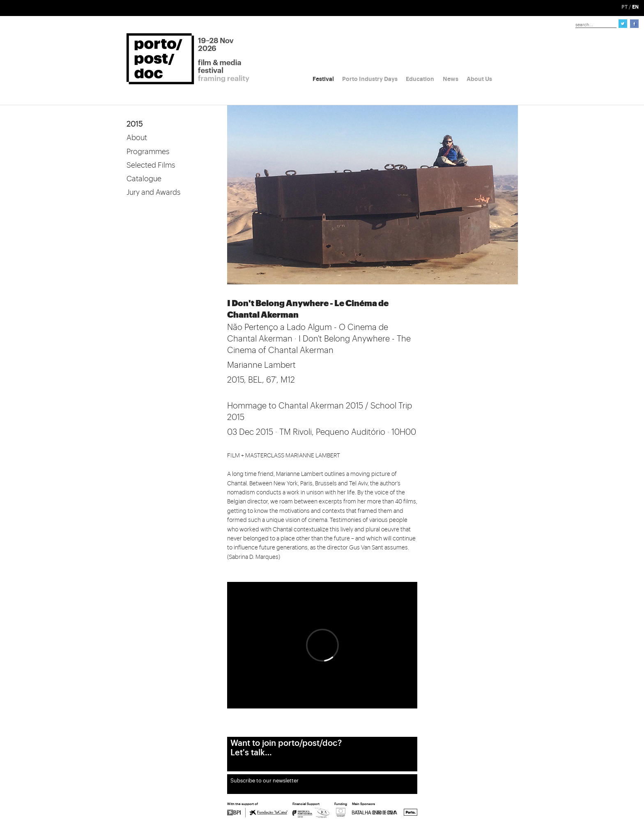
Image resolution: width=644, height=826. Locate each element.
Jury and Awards (153, 192)
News (451, 79)
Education (420, 79)
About (137, 138)
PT (624, 7)
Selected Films (151, 165)
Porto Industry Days (370, 79)
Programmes (148, 152)
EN (635, 7)
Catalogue (144, 179)
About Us (479, 79)
